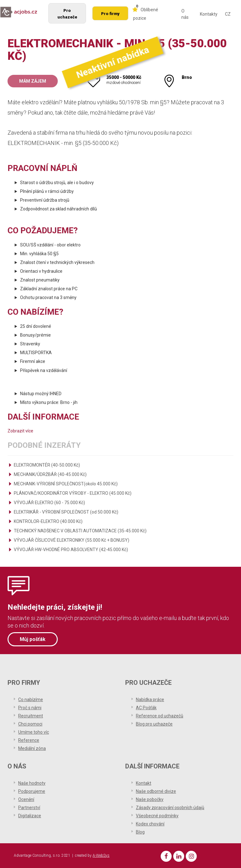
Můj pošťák (33, 639)
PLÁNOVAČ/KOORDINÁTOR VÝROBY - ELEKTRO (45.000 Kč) (73, 493)
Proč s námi (30, 708)
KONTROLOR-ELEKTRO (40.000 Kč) (48, 521)
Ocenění (26, 799)
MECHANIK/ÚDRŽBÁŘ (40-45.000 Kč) (50, 474)
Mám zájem (33, 81)
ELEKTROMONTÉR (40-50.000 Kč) (47, 465)
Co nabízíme (31, 700)
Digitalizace (30, 816)
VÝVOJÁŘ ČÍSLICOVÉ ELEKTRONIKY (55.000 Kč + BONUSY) (72, 540)
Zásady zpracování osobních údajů (170, 808)
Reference (29, 740)
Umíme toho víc (34, 732)
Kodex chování (150, 824)
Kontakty (209, 14)
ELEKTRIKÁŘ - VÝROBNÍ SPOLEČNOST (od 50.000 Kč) (66, 512)
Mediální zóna (32, 748)
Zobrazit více (20, 431)
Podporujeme (32, 791)
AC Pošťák (146, 708)
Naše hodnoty (32, 783)
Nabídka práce (150, 700)
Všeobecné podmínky (157, 816)
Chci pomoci (30, 724)
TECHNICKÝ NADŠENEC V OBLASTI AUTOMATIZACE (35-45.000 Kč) (80, 531)
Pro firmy (110, 14)
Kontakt (144, 783)
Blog (140, 832)
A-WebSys (101, 855)
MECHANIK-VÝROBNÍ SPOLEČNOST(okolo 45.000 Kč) (66, 484)
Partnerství (29, 808)
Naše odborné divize (156, 791)
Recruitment (31, 716)
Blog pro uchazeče (154, 724)
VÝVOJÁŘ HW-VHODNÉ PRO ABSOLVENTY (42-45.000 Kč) (71, 550)
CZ (228, 14)
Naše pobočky (150, 799)
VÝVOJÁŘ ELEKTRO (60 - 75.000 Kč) (49, 503)
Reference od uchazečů (160, 716)
